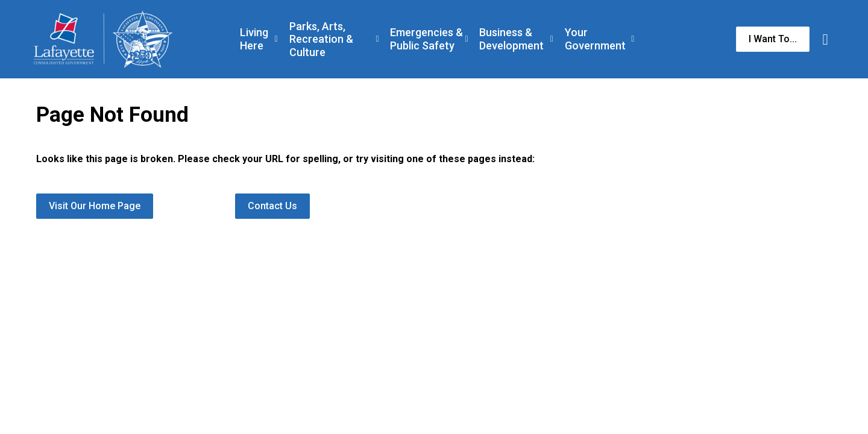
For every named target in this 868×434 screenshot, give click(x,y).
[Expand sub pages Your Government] (633, 39)
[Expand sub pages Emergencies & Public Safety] (466, 39)
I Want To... (773, 39)
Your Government (595, 39)
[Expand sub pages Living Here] (276, 39)
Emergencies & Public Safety (426, 39)
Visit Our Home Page (95, 206)
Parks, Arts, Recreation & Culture (321, 39)
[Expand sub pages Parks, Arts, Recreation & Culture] (378, 39)
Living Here (254, 39)
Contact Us (272, 206)
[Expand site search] (825, 39)
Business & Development (511, 39)
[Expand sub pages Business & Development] (552, 39)
